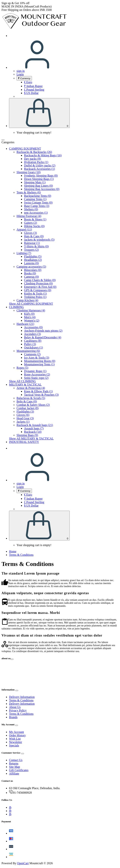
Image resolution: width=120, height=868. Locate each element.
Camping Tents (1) (35, 199)
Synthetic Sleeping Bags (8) (41, 176)
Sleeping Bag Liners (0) (38, 186)
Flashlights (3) (25, 412)
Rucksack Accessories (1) (39, 169)
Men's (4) (30, 317)
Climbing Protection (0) (38, 283)
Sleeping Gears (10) (29, 172)
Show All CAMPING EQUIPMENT (31, 304)
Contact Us (16, 760)
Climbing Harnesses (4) (31, 310)
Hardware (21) (25, 324)
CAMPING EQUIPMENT (25, 149)
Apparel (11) (24, 230)
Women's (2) (32, 321)
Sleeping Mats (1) (35, 182)
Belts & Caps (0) (27, 401)
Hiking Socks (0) (34, 226)
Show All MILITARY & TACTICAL (31, 438)
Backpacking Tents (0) (38, 196)
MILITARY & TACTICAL (25, 385)
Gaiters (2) (31, 223)
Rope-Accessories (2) (37, 374)
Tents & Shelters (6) (29, 192)
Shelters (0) (31, 209)
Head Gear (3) (25, 418)
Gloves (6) (23, 415)
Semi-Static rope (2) (36, 378)
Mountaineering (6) (28, 351)
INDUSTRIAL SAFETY (24, 442)
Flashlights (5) (33, 256)
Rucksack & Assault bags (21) (35, 425)
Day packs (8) (32, 159)
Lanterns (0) (31, 263)
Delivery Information (22, 697)
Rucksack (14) (33, 432)
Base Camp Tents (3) (37, 206)
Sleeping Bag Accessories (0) (42, 189)
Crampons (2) (32, 354)
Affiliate (14, 774)
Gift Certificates (19, 770)
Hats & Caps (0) (34, 236)
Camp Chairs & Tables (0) (40, 280)
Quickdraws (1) (33, 347)
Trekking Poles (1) (35, 297)
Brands (13, 717)
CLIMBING (16, 307)
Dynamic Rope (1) (35, 371)
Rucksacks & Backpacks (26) (34, 152)
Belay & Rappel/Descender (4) (43, 337)
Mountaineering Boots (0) (40, 361)
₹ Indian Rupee (33, 86)
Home (13, 551)
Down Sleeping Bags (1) (39, 179)
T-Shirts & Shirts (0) (36, 246)
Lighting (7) (24, 253)
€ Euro (28, 82)
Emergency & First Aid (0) (40, 287)
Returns (14, 763)
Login (20, 74)
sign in (21, 71)
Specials (14, 745)
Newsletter (15, 742)
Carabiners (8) (33, 341)
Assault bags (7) (34, 428)
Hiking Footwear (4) (29, 216)
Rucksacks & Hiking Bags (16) (43, 155)
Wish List (15, 739)
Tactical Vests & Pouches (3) (41, 395)
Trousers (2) (31, 250)
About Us (15, 707)
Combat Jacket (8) (28, 408)
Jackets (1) (23, 422)
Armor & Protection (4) (31, 388)
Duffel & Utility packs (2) (40, 165)
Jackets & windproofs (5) (39, 240)
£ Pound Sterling (34, 90)
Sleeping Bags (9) (27, 435)
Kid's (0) (29, 314)
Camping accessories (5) (31, 267)
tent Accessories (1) (36, 213)
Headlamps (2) (33, 260)
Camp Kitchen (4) (27, 300)
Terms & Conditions (21, 555)
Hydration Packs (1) (36, 162)
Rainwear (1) (32, 243)
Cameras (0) (31, 277)
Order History (17, 735)
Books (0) (30, 273)
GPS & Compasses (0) (38, 290)
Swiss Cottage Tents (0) (38, 203)
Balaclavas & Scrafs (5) (31, 398)
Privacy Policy (18, 710)
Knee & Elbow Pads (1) (38, 391)
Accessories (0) (33, 327)
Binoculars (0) (33, 270)
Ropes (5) (22, 368)
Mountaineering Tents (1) (39, 364)
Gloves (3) (30, 233)
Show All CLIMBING (22, 381)
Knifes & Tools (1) (35, 294)
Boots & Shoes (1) (35, 219)
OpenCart (23, 863)
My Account (17, 732)
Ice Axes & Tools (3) (37, 358)
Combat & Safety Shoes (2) (33, 405)
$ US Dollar (31, 93)
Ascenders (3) (32, 334)
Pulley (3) (30, 344)
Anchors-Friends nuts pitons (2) (43, 331)
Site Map (14, 767)
